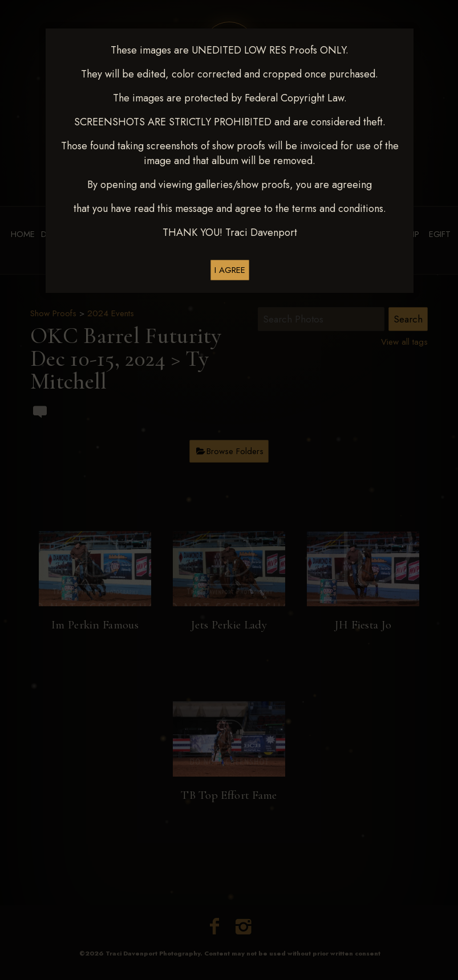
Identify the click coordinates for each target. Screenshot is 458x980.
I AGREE (230, 270)
